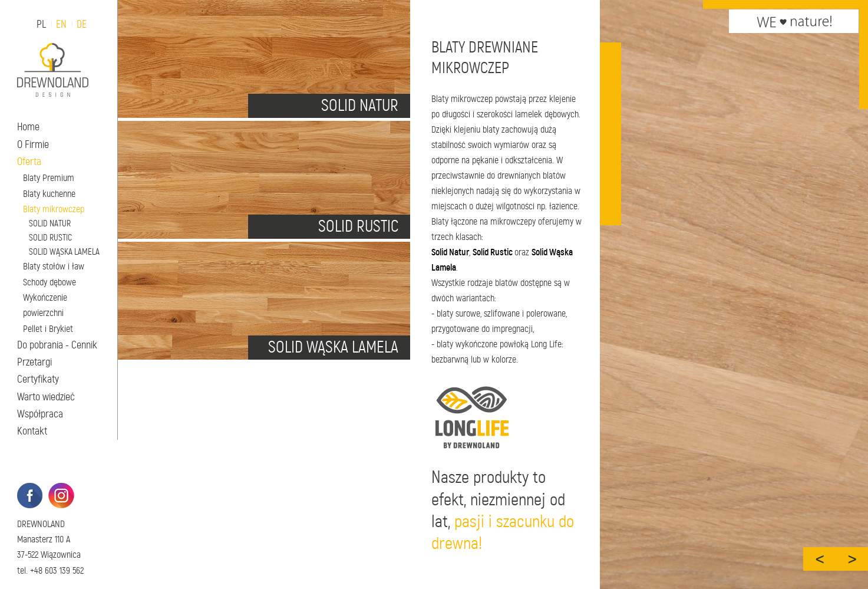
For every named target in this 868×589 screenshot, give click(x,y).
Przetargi (34, 362)
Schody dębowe (49, 282)
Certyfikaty (38, 379)
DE (82, 24)
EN (61, 24)
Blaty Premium (49, 178)
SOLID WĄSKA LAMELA (64, 252)
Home (28, 127)
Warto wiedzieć (46, 397)
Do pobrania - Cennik (57, 345)
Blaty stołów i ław (54, 266)
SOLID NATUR (50, 223)
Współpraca (40, 414)
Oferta (29, 162)
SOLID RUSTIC (50, 238)
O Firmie (33, 144)
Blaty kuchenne (49, 194)
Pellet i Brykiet (48, 329)
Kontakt (32, 431)
